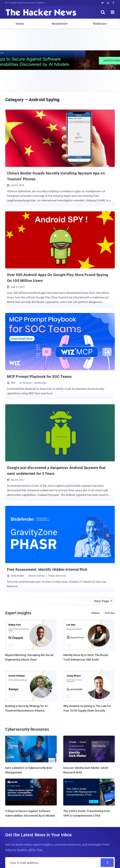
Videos (95, 613)
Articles (110, 613)
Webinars (100, 24)
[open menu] (113, 12)
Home (20, 24)
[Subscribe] (107, 863)
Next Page (103, 601)
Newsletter (60, 24)
